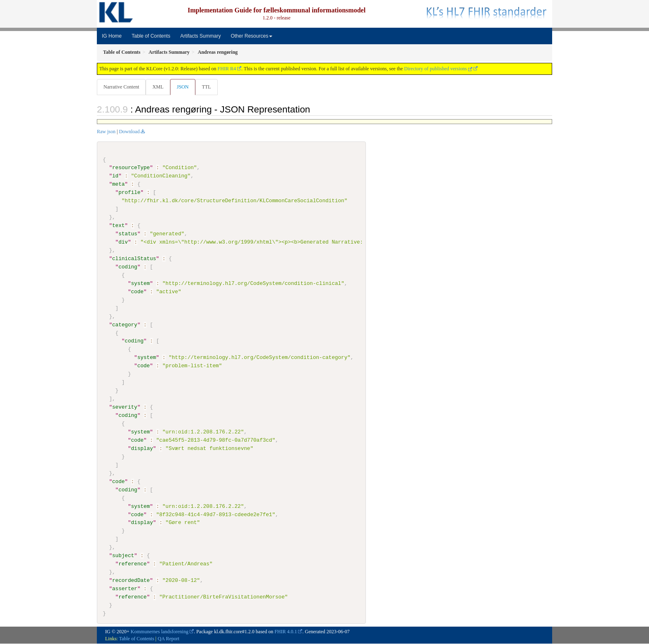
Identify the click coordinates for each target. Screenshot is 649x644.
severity (125, 407)
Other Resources (251, 36)
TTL (209, 87)
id (115, 176)
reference (132, 564)
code (137, 292)
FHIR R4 (227, 69)
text (118, 226)
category (125, 325)
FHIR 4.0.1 (286, 632)
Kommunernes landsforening (160, 632)
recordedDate (131, 580)
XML (159, 87)
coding (128, 267)
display (142, 448)
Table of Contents (151, 36)
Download (129, 132)
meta (118, 184)
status (128, 234)
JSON (184, 87)
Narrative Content (121, 87)
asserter (125, 589)
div (123, 242)
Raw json (106, 132)
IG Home (112, 36)
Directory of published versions (438, 69)
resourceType (131, 168)
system (140, 284)
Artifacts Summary (200, 36)
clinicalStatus (134, 259)
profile (129, 193)
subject (123, 556)
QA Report (168, 639)
